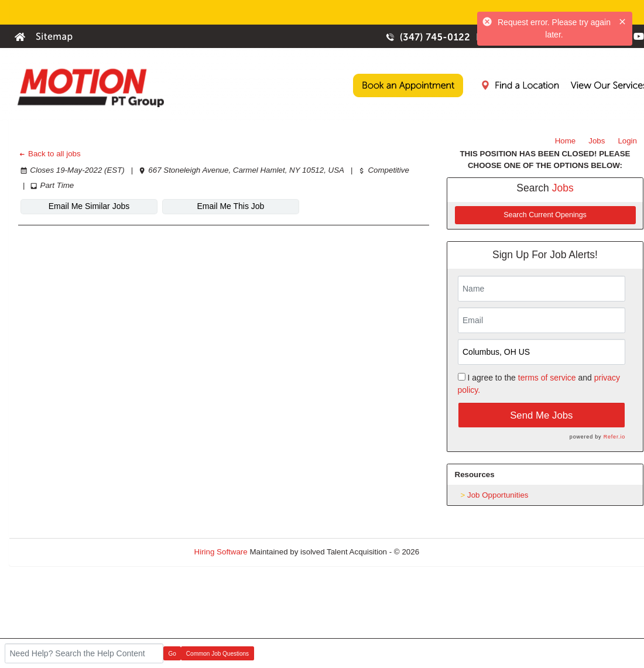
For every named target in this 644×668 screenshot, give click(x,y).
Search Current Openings (545, 215)
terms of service (547, 378)
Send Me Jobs (541, 415)
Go (172, 654)
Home (566, 141)
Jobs (597, 141)
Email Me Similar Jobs (89, 206)
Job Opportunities (498, 495)
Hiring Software (221, 552)
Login (627, 141)
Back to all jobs (49, 154)
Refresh (454, 552)
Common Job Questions (217, 654)
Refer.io (614, 437)
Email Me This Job (231, 206)
